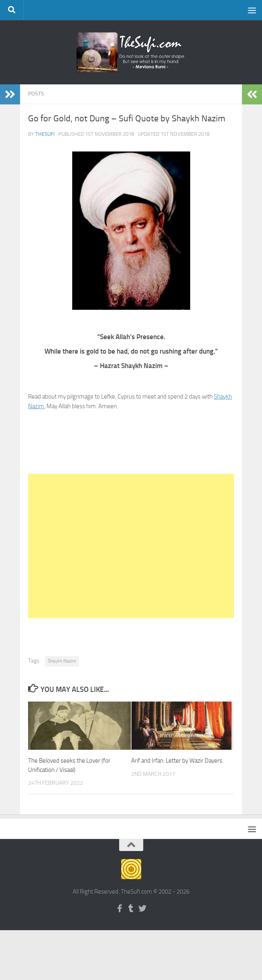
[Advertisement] (131, 546)
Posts (36, 94)
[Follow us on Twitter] (142, 908)
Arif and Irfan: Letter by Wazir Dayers (177, 761)
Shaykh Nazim (62, 661)
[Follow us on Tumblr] (131, 908)
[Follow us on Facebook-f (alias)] (120, 908)
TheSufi (45, 134)
